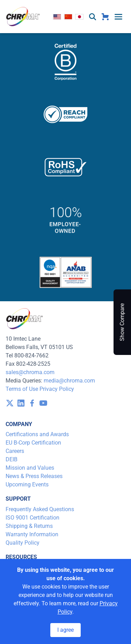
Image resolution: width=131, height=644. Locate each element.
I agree (65, 630)
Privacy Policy (57, 389)
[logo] (23, 17)
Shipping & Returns (29, 526)
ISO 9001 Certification (32, 518)
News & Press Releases (34, 476)
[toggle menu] (118, 17)
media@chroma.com (69, 381)
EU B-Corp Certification (33, 443)
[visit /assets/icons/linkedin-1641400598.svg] (21, 403)
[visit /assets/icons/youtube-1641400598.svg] (43, 403)
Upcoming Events (27, 484)
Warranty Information (32, 534)
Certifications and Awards (37, 434)
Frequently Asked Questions (40, 509)
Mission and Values (30, 468)
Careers (15, 451)
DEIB (12, 459)
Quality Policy (23, 543)
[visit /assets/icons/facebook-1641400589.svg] (32, 403)
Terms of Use (22, 389)
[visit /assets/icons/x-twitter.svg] (10, 403)
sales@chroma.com (30, 372)
